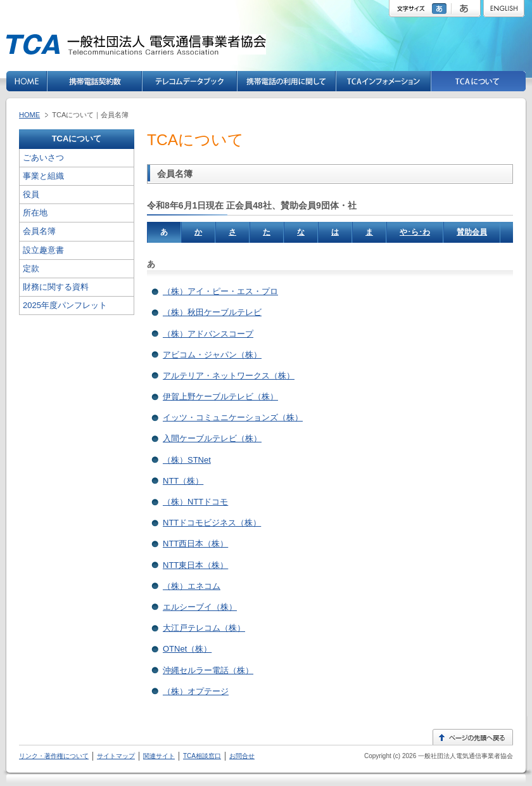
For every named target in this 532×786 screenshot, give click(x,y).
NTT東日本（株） (195, 565)
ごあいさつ (43, 158)
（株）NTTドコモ (195, 502)
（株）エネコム (192, 586)
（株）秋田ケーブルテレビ (212, 312)
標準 (441, 9)
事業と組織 (43, 176)
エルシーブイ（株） (200, 607)
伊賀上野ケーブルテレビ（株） (220, 396)
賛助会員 (472, 232)
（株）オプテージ (196, 691)
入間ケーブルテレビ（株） (212, 438)
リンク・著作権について (54, 756)
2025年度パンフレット (65, 305)
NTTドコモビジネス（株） (212, 523)
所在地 (35, 213)
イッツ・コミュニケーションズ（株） (233, 417)
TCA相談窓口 (202, 756)
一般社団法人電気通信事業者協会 (465, 756)
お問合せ (242, 756)
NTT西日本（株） (195, 544)
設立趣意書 (43, 250)
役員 (31, 194)
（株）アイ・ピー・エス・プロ (220, 291)
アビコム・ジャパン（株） (212, 355)
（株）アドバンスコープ (208, 334)
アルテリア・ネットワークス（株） (229, 376)
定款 (31, 268)
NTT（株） (183, 481)
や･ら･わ (415, 232)
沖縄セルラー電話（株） (208, 670)
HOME (29, 115)
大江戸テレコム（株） (204, 628)
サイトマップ (116, 756)
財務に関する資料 (56, 287)
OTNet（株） (187, 649)
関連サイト (159, 756)
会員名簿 (39, 231)
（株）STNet (187, 460)
